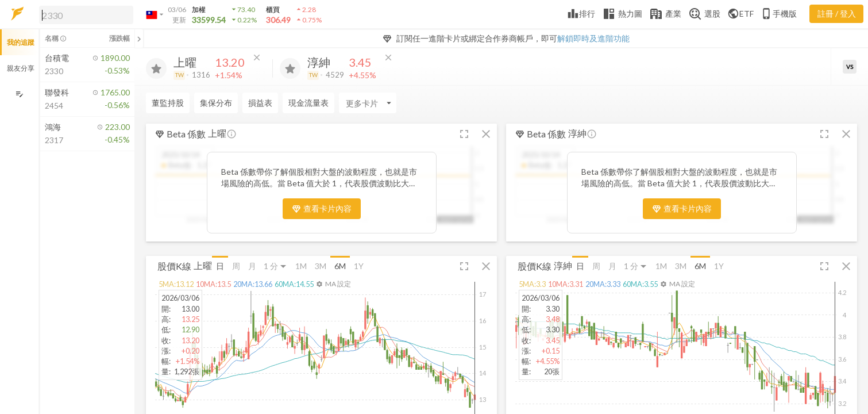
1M (301, 266)
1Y (359, 266)
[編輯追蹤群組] (19, 94)
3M (321, 266)
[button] (84, 14)
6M (340, 266)
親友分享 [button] (21, 68)
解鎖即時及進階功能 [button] (593, 38)
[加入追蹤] (156, 68)
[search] (86, 15)
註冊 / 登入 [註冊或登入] (837, 14)
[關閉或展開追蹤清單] (139, 39)
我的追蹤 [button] (21, 42)
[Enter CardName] (175, 103)
